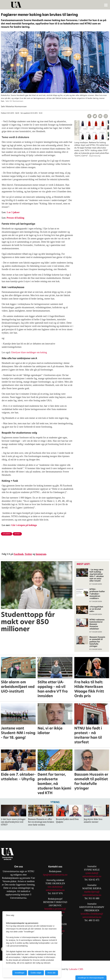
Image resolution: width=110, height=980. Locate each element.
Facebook (19, 554)
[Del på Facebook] (89, 116)
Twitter (28, 554)
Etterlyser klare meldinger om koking (29, 352)
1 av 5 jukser (13, 212)
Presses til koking (15, 218)
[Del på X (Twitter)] (95, 116)
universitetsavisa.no (55, 890)
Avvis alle (52, 973)
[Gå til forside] (55, 5)
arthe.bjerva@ (93, 892)
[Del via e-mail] (100, 116)
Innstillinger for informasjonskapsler (91, 978)
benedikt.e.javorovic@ (55, 909)
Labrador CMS (76, 969)
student (7, 534)
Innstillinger (20, 973)
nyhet (17, 534)
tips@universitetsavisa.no (55, 875)
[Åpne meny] (106, 5)
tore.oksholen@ (55, 887)
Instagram (41, 554)
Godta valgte (36, 973)
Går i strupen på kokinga (24, 525)
